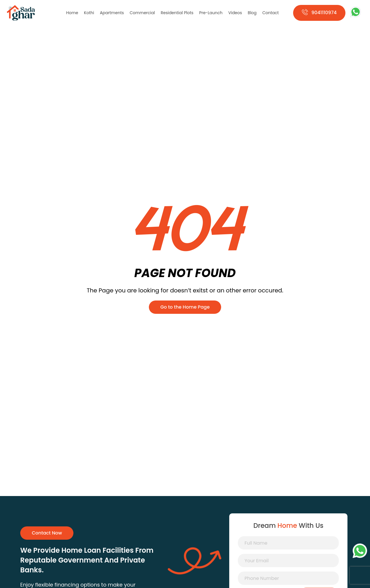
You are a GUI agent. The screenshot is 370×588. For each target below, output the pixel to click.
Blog (252, 13)
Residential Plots (177, 13)
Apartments (112, 13)
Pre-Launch (211, 13)
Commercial (142, 13)
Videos (235, 13)
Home (72, 13)
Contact (271, 13)
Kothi (89, 13)
